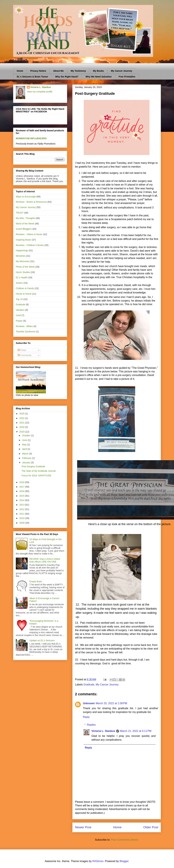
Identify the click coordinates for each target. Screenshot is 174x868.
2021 (22, 423)
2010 (22, 518)
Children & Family (25, 288)
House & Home (24, 294)
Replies (91, 725)
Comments (25, 355)
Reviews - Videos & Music (29, 234)
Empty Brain (36, 581)
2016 (22, 491)
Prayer (19, 321)
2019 (22, 432)
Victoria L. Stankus (103, 731)
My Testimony (78, 71)
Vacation (20, 310)
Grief (18, 315)
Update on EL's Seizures (42, 640)
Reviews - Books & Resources (31, 202)
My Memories (23, 261)
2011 (22, 514)
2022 (22, 418)
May (25, 445)
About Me (58, 71)
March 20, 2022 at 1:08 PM (111, 703)
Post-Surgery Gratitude (33, 466)
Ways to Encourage (26, 197)
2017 (22, 487)
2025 (22, 414)
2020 (22, 427)
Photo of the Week (25, 267)
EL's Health (22, 277)
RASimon (98, 861)
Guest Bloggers (24, 229)
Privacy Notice (38, 71)
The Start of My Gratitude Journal (39, 471)
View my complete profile (40, 92)
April (25, 449)
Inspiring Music (23, 240)
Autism (19, 283)
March (26, 454)
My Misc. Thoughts (25, 218)
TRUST (20, 213)
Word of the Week (25, 224)
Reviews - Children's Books (30, 245)
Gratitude (89, 685)
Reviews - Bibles (24, 326)
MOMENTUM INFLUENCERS (31, 138)
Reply (86, 717)
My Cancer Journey (122, 71)
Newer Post (83, 827)
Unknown (89, 703)
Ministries (21, 256)
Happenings (22, 250)
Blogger (124, 861)
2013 (22, 505)
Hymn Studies (23, 272)
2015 (22, 496)
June (25, 440)
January (26, 463)
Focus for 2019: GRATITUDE (36, 476)
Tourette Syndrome (25, 332)
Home (20, 71)
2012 (22, 509)
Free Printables (127, 77)
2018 (22, 482)
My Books (98, 71)
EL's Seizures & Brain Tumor (32, 77)
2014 (22, 500)
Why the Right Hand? (67, 77)
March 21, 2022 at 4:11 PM (136, 731)
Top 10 (19, 299)
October (26, 435)
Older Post (151, 827)
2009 (22, 523)
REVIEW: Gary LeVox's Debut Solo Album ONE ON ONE (45, 560)
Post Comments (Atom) (125, 840)
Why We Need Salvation (99, 77)
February (27, 458)
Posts (22, 350)
